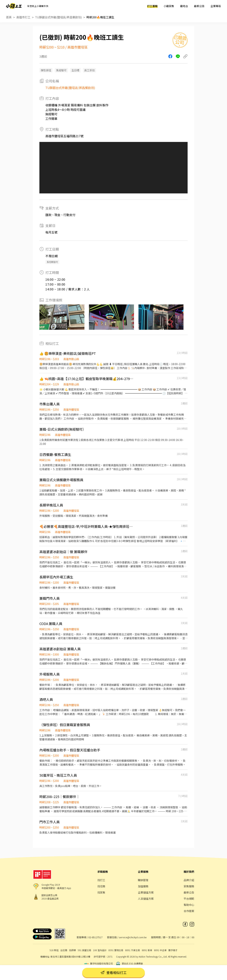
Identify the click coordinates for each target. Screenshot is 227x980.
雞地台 (184, 6)
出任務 (64, 950)
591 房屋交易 (84, 950)
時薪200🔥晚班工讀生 (100, 17)
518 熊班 (54, 950)
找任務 (101, 886)
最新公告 (199, 6)
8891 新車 (147, 950)
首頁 (9, 17)
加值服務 (143, 886)
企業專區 (216, 6)
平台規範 (189, 899)
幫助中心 (189, 905)
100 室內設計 (100, 950)
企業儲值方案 (146, 892)
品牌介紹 (189, 880)
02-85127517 (95, 937)
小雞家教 (169, 6)
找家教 (101, 892)
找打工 (101, 880)
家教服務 (189, 886)
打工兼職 (152, 6)
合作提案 (189, 911)
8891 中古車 (160, 950)
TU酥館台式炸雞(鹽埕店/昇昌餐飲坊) (58, 17)
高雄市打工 (23, 17)
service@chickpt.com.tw (133, 937)
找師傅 (72, 950)
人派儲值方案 (146, 899)
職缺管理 (143, 880)
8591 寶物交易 (116, 950)
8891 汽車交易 (133, 950)
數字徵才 (173, 950)
